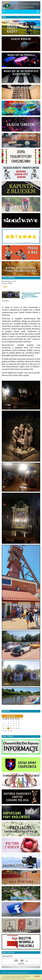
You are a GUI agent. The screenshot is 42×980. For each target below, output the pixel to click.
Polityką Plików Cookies (18, 978)
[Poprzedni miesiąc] (3, 716)
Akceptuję (37, 976)
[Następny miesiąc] (19, 716)
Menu (4, 12)
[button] (39, 21)
